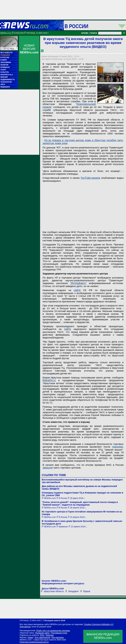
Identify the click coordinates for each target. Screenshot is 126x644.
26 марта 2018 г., (78, 498)
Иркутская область (54, 591)
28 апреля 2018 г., (78, 508)
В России (76, 26)
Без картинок (58, 637)
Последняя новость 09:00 (55, 621)
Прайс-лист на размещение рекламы (53, 631)
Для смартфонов (42, 637)
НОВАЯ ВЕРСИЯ (29, 49)
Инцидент (74, 591)
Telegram (50, 635)
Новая (30, 637)
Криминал (63, 527)
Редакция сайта (42, 633)
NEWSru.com (6, 33)
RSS (42, 635)
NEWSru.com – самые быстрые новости (38, 640)
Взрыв (87, 591)
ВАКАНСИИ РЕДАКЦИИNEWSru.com (103, 636)
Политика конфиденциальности (34, 642)
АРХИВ (85, 33)
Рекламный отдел (59, 633)
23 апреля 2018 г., (78, 517)
